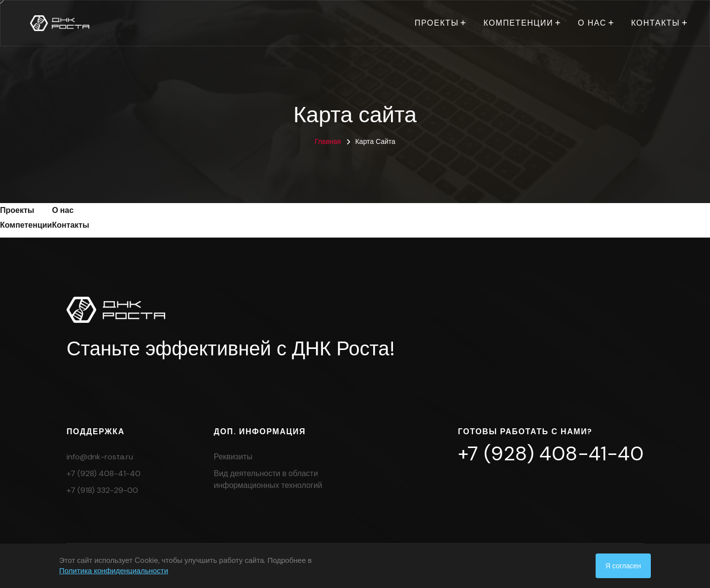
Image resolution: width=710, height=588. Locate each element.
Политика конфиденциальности (114, 571)
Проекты (437, 23)
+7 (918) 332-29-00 (102, 490)
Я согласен (623, 566)
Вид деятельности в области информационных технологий (268, 479)
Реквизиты (233, 457)
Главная (328, 141)
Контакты (656, 23)
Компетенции (518, 23)
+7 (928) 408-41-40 (104, 473)
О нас (592, 23)
